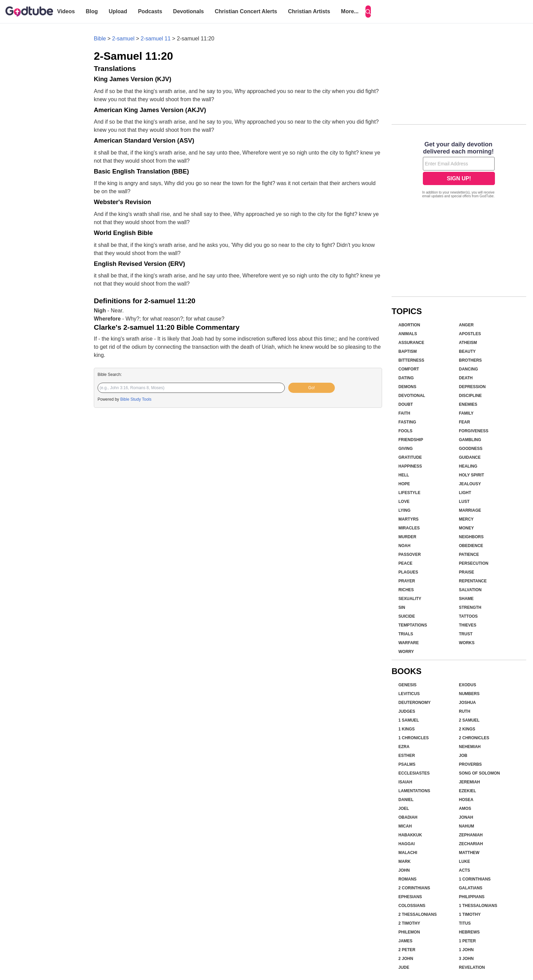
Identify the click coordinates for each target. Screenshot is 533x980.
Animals (408, 334)
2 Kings (467, 729)
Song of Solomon (479, 773)
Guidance (470, 457)
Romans (407, 879)
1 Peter (467, 941)
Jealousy (470, 484)
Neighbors (471, 537)
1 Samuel (409, 720)
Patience (469, 555)
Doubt (406, 404)
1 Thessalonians (478, 906)
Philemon (409, 932)
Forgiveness (474, 431)
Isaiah (405, 782)
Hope (404, 484)
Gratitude (410, 457)
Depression (472, 387)
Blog (92, 11)
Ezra (404, 747)
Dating (406, 378)
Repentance (473, 581)
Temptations (413, 625)
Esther (407, 756)
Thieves (468, 625)
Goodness (471, 449)
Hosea (466, 800)
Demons (407, 387)
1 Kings (407, 729)
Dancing (468, 369)
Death (466, 378)
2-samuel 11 (156, 39)
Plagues (408, 572)
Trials (406, 634)
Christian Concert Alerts (246, 11)
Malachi (408, 853)
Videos (66, 11)
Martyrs (408, 519)
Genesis (407, 685)
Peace (405, 563)
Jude (404, 967)
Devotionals (188, 11)
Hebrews (469, 932)
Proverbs (470, 764)
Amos (465, 809)
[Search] (368, 12)
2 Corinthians (414, 888)
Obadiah (408, 817)
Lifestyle (409, 493)
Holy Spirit (471, 475)
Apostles (470, 334)
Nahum (467, 826)
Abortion (409, 325)
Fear (465, 422)
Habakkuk (410, 835)
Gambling (470, 440)
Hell (404, 475)
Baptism (408, 351)
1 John (466, 950)
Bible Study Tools (136, 399)
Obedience (471, 546)
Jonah (466, 817)
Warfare (409, 643)
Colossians (412, 906)
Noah (404, 546)
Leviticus (409, 694)
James (405, 941)
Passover (410, 555)
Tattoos (468, 616)
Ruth (465, 711)
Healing (468, 466)
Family (466, 413)
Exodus (468, 685)
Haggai (407, 844)
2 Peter (407, 950)
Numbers (469, 694)
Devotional (412, 396)
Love (404, 502)
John (404, 870)
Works (467, 643)
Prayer (407, 581)
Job (463, 756)
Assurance (411, 343)
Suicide (407, 616)
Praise (467, 572)
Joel (404, 809)
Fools (405, 431)
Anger (466, 325)
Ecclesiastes (414, 773)
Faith (404, 413)
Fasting (407, 422)
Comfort (409, 369)
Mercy (466, 519)
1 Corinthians (475, 879)
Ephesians (410, 897)
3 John (466, 959)
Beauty (467, 351)
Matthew (469, 853)
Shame (466, 599)
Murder (407, 537)
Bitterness (411, 360)
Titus (465, 923)
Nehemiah (470, 747)
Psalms (407, 764)
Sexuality (410, 599)
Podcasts (150, 11)
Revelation (472, 967)
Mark (405, 861)
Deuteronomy (415, 703)
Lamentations (414, 791)
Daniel (406, 800)
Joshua (467, 703)
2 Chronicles (474, 738)
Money (466, 528)
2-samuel (123, 39)
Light (465, 493)
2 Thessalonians (418, 914)
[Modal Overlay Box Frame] (459, 170)
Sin (402, 607)
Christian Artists (309, 11)
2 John (406, 959)
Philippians (472, 897)
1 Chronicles (414, 738)
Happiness (410, 466)
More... (350, 11)
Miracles (409, 528)
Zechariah (471, 844)
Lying (405, 510)
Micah (405, 826)
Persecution (474, 563)
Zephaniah (471, 835)
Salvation (470, 590)
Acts (465, 870)
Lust (464, 502)
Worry (406, 652)
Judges (407, 711)
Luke (465, 861)
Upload (118, 11)
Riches (406, 590)
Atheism (468, 343)
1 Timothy (470, 914)
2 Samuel (469, 720)
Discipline (470, 396)
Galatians (471, 888)
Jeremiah (469, 782)
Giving (406, 449)
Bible (100, 39)
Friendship (411, 440)
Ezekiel (468, 791)
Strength (470, 607)
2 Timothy (409, 923)
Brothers (470, 360)
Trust (466, 634)
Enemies (468, 404)
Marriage (470, 510)
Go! (312, 388)
